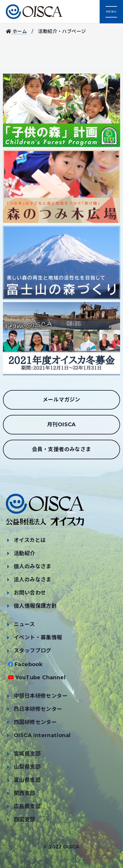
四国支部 (25, 820)
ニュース (24, 624)
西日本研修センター (38, 709)
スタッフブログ (33, 651)
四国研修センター (35, 722)
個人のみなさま (33, 566)
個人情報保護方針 (35, 606)
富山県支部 (27, 780)
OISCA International (42, 735)
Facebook (29, 664)
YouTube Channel (40, 678)
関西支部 (25, 793)
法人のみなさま (33, 580)
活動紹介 (25, 553)
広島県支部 (27, 806)
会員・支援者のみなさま (61, 449)
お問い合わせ (30, 593)
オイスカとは (30, 540)
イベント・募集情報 (38, 637)
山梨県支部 (27, 767)
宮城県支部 (27, 754)
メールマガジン (61, 400)
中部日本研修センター (41, 696)
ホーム (16, 31)
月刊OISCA (61, 425)
